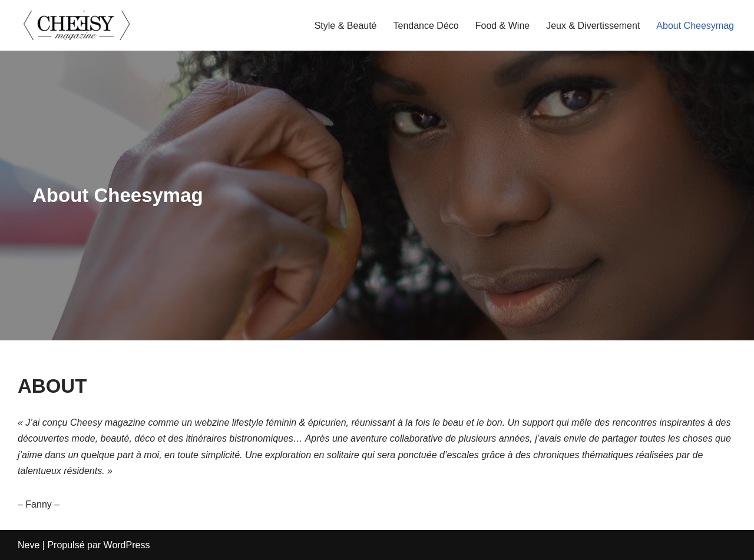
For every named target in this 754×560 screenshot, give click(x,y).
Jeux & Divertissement (593, 26)
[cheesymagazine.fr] (77, 25)
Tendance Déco (426, 26)
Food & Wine (502, 26)
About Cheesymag (695, 26)
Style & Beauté (346, 26)
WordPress (127, 545)
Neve (29, 545)
